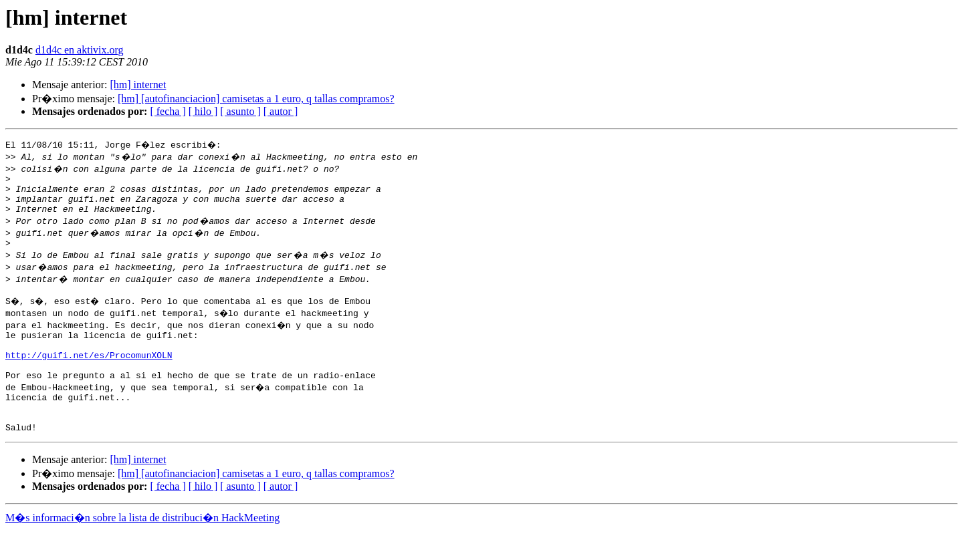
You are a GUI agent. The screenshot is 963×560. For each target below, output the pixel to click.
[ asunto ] (240, 111)
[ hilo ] (203, 111)
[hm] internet (138, 85)
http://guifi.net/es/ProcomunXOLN (89, 373)
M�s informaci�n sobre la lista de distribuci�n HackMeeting (142, 548)
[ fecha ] (168, 111)
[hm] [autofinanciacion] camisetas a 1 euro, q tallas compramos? (256, 99)
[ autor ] (281, 111)
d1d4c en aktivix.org (80, 50)
